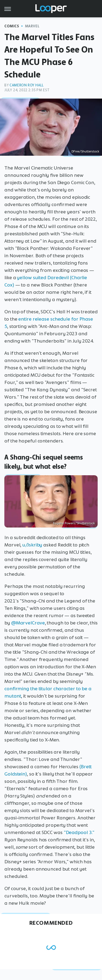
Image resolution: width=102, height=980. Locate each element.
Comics (12, 26)
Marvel (32, 26)
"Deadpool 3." (79, 832)
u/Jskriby (32, 545)
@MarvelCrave (28, 623)
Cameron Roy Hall (27, 85)
